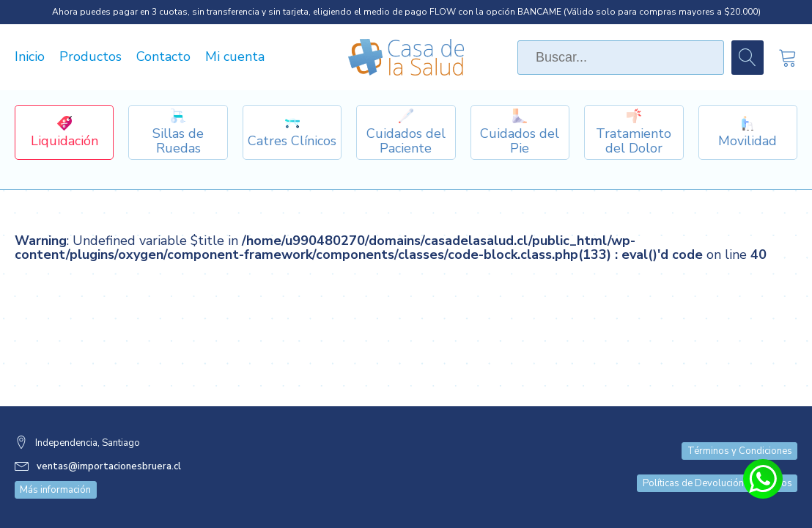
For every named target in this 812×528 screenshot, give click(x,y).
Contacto (163, 57)
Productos (91, 57)
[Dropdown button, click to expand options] (178, 132)
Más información (55, 490)
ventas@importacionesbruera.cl (109, 466)
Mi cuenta (235, 57)
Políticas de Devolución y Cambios (717, 483)
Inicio (30, 57)
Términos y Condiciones (740, 451)
